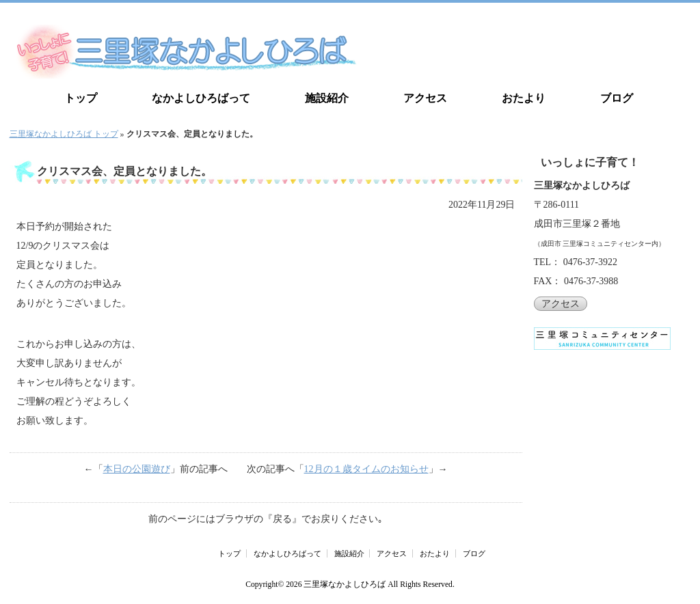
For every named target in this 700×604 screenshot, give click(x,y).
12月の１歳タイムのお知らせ (366, 469)
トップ (81, 98)
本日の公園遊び (137, 469)
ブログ (617, 98)
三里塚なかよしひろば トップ (64, 134)
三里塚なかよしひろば (345, 585)
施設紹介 (327, 98)
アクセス (425, 98)
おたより (524, 98)
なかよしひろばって (201, 98)
